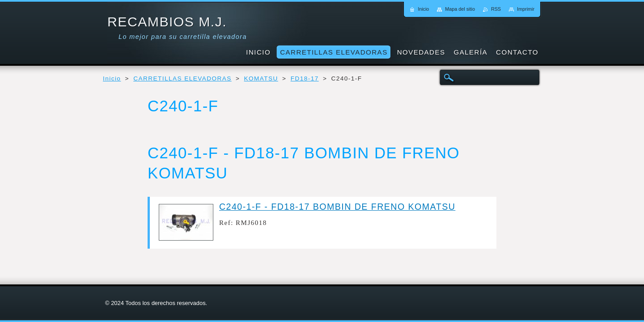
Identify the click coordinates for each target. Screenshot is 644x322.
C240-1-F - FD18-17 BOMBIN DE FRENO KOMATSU (337, 207)
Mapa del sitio (460, 9)
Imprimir (526, 9)
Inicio (112, 78)
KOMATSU (261, 78)
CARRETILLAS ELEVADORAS (182, 78)
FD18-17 (305, 78)
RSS (496, 9)
